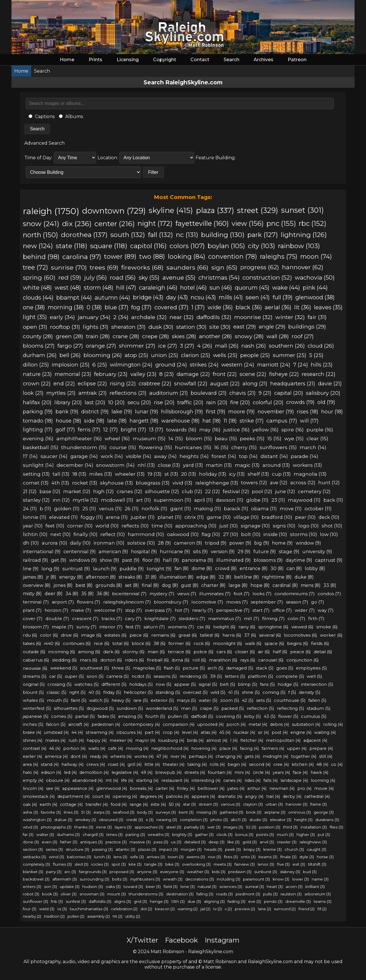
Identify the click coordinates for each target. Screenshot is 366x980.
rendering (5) (193, 676)
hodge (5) (288, 684)
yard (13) (193, 465)
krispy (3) (252, 849)
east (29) (245, 327)
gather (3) (204, 834)
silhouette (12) (162, 491)
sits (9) (200, 551)
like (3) (233, 842)
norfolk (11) (154, 509)
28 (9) (164, 543)
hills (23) (322, 365)
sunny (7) (86, 627)
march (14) (313, 447)
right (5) (77, 692)
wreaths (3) (159, 834)
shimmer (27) (137, 346)
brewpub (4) (168, 772)
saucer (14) (54, 456)
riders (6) (135, 660)
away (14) (165, 456)
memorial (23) (73, 374)
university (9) (317, 551)
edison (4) (51, 772)
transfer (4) (97, 804)
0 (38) (94, 307)
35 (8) (87, 594)
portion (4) (74, 748)
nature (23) (37, 374)
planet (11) (170, 517)
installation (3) (314, 827)
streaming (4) (100, 732)
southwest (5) (95, 668)
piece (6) (139, 635)
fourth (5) (155, 716)
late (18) (117, 421)
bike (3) (172, 864)
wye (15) (294, 438)
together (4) (304, 756)
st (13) (171, 474)
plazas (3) (147, 849)
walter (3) (45, 834)
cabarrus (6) (36, 660)
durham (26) (40, 355)
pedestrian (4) (106, 724)
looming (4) (323, 780)
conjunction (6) (303, 660)
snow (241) (41, 224)
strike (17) (252, 421)
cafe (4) (116, 748)
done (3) (31, 842)
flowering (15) (156, 447)
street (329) (258, 210)
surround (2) (285, 909)
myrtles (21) (61, 393)
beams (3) (268, 857)
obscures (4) (129, 732)
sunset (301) (302, 210)
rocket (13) (85, 483)
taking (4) (197, 764)
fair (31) (317, 317)
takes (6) (32, 643)
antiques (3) (91, 842)
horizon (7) (56, 610)
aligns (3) (123, 901)
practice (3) (116, 842)
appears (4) (203, 796)
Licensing (128, 60)
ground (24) (171, 365)
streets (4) (195, 772)
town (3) (176, 857)
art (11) (144, 500)
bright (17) (133, 430)
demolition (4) (94, 772)
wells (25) (225, 355)
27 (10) (231, 534)
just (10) (229, 526)
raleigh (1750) (51, 211)
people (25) (255, 355)
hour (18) (332, 412)
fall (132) (160, 235)
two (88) (152, 257)
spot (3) (119, 864)
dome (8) (202, 568)
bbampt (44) (74, 297)
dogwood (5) (100, 708)
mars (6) (89, 660)
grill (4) (135, 764)
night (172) (155, 223)
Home (67, 60)
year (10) (33, 526)
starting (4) (147, 780)
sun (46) (221, 287)
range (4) (139, 804)
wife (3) (137, 857)
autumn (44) (112, 297)
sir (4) (263, 732)
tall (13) (61, 474)
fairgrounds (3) (93, 872)
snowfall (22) (191, 384)
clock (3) (224, 834)
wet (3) (214, 827)
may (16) (210, 430)
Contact (200, 60)
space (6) (274, 643)
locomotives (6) (301, 635)
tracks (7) (112, 619)
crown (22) (37, 384)
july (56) (96, 277)
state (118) (71, 246)
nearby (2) (32, 916)
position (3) (270, 827)
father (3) (69, 842)
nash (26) (254, 346)
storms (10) (304, 534)
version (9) (223, 551)
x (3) (150, 820)
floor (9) (151, 560)
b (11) (45, 509)
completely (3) (36, 864)
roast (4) (116, 764)
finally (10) (85, 534)
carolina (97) (82, 257)
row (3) (214, 857)
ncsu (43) (203, 297)
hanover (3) (297, 804)
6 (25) (100, 365)
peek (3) (233, 849)
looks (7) (262, 594)
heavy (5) (121, 700)
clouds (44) (38, 297)
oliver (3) (69, 894)
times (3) (115, 834)
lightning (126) (304, 235)
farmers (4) (273, 748)
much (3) (285, 834)
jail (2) (205, 909)
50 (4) (174, 804)
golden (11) (67, 509)
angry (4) (254, 796)
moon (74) (316, 256)
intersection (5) (317, 684)
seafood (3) (124, 812)
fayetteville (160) (202, 223)
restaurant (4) (175, 780)
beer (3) (153, 887)
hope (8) (260, 585)
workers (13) (307, 465)
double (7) (57, 619)
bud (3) (310, 872)
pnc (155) (281, 223)
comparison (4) (179, 724)
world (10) (107, 526)
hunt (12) (329, 483)
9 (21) (265, 393)
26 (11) (132, 509)
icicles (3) (100, 864)
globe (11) (257, 500)
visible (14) (139, 456)
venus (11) (110, 509)
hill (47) (126, 287)
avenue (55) (179, 277)
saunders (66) (187, 267)
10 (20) (116, 402)
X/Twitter (142, 940)
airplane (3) (275, 812)
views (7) (187, 594)
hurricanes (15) (193, 447)
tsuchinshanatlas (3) (89, 909)
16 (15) (221, 447)
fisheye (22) (284, 374)
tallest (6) (210, 635)
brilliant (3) (315, 887)
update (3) (70, 887)
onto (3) (248, 857)
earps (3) (102, 812)
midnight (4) (276, 756)
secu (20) (139, 402)
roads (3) (224, 894)
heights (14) (194, 456)
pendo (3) (273, 901)
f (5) (292, 692)
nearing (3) (167, 820)
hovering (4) (204, 748)
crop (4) (171, 732)
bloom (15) (199, 438)
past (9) (131, 560)
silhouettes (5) (69, 708)
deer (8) (54, 594)
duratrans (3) (327, 820)
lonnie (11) (35, 517)
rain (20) (217, 402)
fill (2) (322, 909)
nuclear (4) (244, 732)
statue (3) (63, 820)
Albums (71, 116)
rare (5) (141, 700)
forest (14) (224, 456)
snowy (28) (249, 336)
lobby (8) (315, 568)
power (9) (240, 543)
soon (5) (95, 676)
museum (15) (149, 438)
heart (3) (275, 887)
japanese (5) (36, 716)
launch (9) (105, 569)
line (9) (31, 569)
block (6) (141, 643)
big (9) (262, 543)
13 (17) (156, 430)
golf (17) (65, 430)
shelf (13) (258, 474)
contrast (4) (35, 748)
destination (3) (180, 894)
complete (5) (290, 676)
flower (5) (288, 716)
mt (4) (112, 780)
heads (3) (213, 849)
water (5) (208, 700)
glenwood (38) (315, 297)
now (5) (163, 684)
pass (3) (161, 842)
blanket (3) (33, 872)
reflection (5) (260, 708)
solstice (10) (141, 543)
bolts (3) (120, 879)
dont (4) (79, 756)
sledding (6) (64, 660)
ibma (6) (181, 660)
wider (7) (305, 610)
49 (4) (147, 772)
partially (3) (194, 827)
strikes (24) (204, 365)
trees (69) (104, 267)
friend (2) (307, 909)
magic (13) (247, 465)
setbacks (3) (34, 857)
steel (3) (174, 827)
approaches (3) (149, 827)
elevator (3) (281, 820)
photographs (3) (56, 827)
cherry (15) (244, 447)
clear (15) (317, 438)
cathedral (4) (317, 796)
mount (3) (117, 894)
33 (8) (330, 585)
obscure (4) (58, 780)
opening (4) (125, 796)
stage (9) (289, 551)
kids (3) (219, 872)
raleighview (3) (313, 842)
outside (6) (34, 652)
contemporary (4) (141, 724)
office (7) (282, 610)
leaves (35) (328, 307)
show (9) (110, 560)
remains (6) (163, 635)
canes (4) (232, 780)
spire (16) (293, 430)
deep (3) (216, 842)
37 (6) (250, 635)
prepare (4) (321, 748)
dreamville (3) (298, 901)
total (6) (121, 643)
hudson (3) (93, 887)
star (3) (189, 804)
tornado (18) (38, 421)
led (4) (70, 772)
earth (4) (48, 804)
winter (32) (290, 317)
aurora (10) (54, 543)
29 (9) (244, 551)
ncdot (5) (141, 676)
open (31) (35, 327)
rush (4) (76, 740)
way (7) (326, 610)
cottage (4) (71, 804)
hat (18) (212, 421)
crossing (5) (59, 684)
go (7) (318, 602)
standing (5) (168, 692)
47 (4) (162, 756)
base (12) (50, 491)
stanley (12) (36, 500)
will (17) (309, 421)
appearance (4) (78, 788)
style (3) (307, 857)
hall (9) (171, 560)
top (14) (248, 456)
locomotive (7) (207, 602)
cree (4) (281, 764)
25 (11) (89, 509)
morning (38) (66, 307)
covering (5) (228, 716)
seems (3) (196, 857)
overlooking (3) (196, 864)
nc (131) (187, 235)
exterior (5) (162, 700)
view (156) (248, 223)
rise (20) (164, 402)
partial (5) (85, 716)
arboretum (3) (318, 894)
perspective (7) (233, 610)
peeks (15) (252, 438)
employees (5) (311, 668)
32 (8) (225, 577)
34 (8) (72, 594)
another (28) (215, 336)
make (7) (81, 610)
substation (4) (306, 724)
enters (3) (32, 887)
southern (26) (287, 346)
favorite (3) (51, 812)
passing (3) (102, 849)
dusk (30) (161, 327)
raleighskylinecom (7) (127, 602)
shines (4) (33, 740)
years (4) (281, 772)
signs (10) (284, 526)
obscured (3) (111, 820)
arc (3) (70, 872)
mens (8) (311, 585)
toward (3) (133, 887)
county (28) (38, 336)
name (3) (320, 879)
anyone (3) (147, 872)
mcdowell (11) (117, 500)
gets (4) (252, 756)
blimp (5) (247, 684)
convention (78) (233, 256)
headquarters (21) (293, 384)
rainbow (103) (299, 246)
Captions (42, 116)
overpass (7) (158, 610)
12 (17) (111, 430)
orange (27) (101, 346)
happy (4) (97, 740)
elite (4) (158, 804)
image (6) (91, 635)
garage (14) (84, 456)
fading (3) (236, 901)
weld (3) (47, 909)
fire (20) (240, 402)
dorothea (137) (84, 235)
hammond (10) (146, 534)
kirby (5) (252, 716)
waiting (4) (325, 732)
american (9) (113, 551)
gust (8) (190, 585)
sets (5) (264, 700)
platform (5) (260, 676)
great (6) (188, 635)
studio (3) (258, 820)
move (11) (291, 509)
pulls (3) (270, 894)
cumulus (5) (314, 716)
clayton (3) (253, 804)
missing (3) (207, 812)
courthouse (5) (290, 700)
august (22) (225, 384)
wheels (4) (121, 756)
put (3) (324, 834)
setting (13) (36, 474)
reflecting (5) (290, 708)
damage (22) (193, 374)
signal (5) (208, 684)
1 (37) (198, 307)
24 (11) (30, 509)
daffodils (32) (214, 317)
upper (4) (297, 748)
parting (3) (135, 834)
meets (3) (223, 864)
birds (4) (195, 740)
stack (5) (265, 668)
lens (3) (120, 857)
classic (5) (56, 692)
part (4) (152, 732)
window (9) (308, 543)
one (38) (34, 307)
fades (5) (106, 716)
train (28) (98, 336)
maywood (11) (304, 500)
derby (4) (292, 796)
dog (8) (170, 585)
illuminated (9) (233, 560)
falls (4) (270, 780)
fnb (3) (57, 901)
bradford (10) (277, 517)
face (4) (300, 772)
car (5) (56, 676)
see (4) (53, 788)
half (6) (280, 652)
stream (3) (208, 804)
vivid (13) (182, 483)
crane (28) (126, 336)
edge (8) (206, 577)
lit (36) (303, 307)
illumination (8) (177, 577)
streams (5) (35, 676)
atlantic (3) (125, 849)
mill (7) (252, 619)
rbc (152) (313, 223)
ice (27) (168, 346)
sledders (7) (192, 619)
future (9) (265, 551)
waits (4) (97, 748)
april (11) (204, 500)
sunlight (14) (38, 465)
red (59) (70, 277)
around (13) (276, 465)
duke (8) (304, 577)
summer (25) (290, 355)
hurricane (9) (175, 551)
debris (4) (280, 724)
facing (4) (249, 748)
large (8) (238, 585)
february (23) (111, 374)
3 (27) (187, 346)
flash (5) (172, 668)
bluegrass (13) (153, 483)
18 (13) (79, 474)
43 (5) (269, 716)
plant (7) (32, 610)
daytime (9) (299, 560)
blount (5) (33, 692)
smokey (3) (86, 820)
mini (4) (242, 772)
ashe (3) (30, 812)
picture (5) (194, 668)
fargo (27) (70, 346)
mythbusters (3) (145, 879)
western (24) (238, 365)
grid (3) (140, 901)
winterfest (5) (37, 708)
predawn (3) (240, 872)
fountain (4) (220, 772)
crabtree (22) (155, 384)
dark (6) (112, 652)
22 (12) (212, 491)
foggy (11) (92, 517)
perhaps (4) (201, 756)
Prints (96, 60)
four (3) (30, 909)
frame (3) (319, 804)
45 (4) (225, 732)
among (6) (89, 652)
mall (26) (227, 346)
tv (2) (218, 909)
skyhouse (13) (117, 483)
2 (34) (121, 317)
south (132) (128, 235)
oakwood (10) (183, 534)
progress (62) (260, 267)
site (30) (220, 327)
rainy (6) (247, 627)
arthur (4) (257, 788)
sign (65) (224, 267)
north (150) (40, 235)
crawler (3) (287, 842)
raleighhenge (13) (217, 483)
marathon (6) (223, 660)
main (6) (156, 652)
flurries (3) (62, 864)
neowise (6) (35, 668)
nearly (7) (203, 610)
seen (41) (258, 297)
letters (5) (235, 676)
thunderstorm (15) (84, 447)
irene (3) (104, 827)
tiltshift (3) (317, 864)
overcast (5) (195, 692)
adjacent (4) (315, 740)
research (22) (319, 374)
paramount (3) (256, 879)
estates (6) (116, 635)
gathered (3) (231, 812)
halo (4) (31, 772)
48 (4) (322, 764)
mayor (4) (145, 740)
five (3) (283, 864)
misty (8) (32, 594)
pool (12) (262, 491)
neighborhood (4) (170, 748)
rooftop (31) (65, 327)
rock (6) (202, 643)
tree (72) (35, 267)
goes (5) (285, 668)
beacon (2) (165, 909)
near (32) (182, 317)
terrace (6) (179, 652)
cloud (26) (321, 346)
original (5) (34, 684)
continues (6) (77, 643)
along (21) (255, 384)
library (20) (68, 402)
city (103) (261, 246)
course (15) (123, 447)
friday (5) (112, 692)
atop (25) (136, 355)
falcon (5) (56, 724)
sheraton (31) (128, 327)
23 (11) (278, 500)
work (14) (112, 456)
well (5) (314, 676)
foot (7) (242, 594)
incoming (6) (62, 652)
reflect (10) (113, 534)
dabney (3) (290, 872)
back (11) (333, 500)
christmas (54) (219, 277)
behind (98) (41, 257)
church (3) (294, 849)
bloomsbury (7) (171, 602)
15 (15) (274, 438)
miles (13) (101, 474)
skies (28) (184, 336)
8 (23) (167, 374)
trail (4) (273, 796)
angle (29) (272, 327)
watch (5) (99, 700)
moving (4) (137, 748)
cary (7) (133, 619)
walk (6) (253, 643)
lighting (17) (38, 430)
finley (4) (186, 788)
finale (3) (288, 857)
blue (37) (117, 307)
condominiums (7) (295, 594)
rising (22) (123, 384)
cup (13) (281, 474)
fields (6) (320, 643)
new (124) (38, 246)
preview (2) (245, 909)
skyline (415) (171, 210)
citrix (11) (194, 517)
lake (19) (122, 412)
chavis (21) (242, 393)
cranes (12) (129, 491)
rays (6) (248, 660)
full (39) (283, 297)
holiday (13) (213, 474)
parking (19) (38, 412)
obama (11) (264, 509)
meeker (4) (121, 740)
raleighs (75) (279, 256)
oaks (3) (113, 887)
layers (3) (123, 827)
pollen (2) (76, 916)
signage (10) (255, 526)
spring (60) (39, 277)
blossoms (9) (268, 560)
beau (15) (226, 438)
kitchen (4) (303, 764)
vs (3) (62, 909)
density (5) (310, 692)
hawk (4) (319, 772)
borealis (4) (141, 788)
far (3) (28, 834)
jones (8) (63, 585)
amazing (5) (130, 716)
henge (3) (159, 901)
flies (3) (336, 827)
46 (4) (55, 748)
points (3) (265, 834)
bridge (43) (148, 297)
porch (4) (236, 724)
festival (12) (236, 491)
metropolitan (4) (283, 740)
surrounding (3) (95, 879)
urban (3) (274, 804)
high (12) (104, 491)
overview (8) (37, 585)
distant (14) (274, 456)
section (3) (33, 849)
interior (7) (111, 627)
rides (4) (252, 780)
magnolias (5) (147, 668)
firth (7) (316, 619)
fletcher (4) (252, 740)
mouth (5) (57, 700)
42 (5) (248, 700)
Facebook (181, 940)
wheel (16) (117, 438)
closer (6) (245, 652)
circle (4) (261, 772)
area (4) (30, 764)
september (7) (267, 602)
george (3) (324, 812)
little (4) (152, 764)
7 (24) (301, 365)
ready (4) (99, 756)
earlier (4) (32, 756)
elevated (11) (63, 517)
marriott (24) (274, 365)
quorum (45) (252, 287)
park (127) (263, 235)
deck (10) (329, 517)
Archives (263, 60)
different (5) (114, 684)
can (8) (294, 568)
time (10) (162, 526)
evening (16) (38, 438)
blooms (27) (39, 346)
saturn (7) (154, 627)
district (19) (95, 412)
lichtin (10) (35, 534)
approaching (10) (196, 526)
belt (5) (227, 684)
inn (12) (61, 500)
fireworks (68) (142, 267)
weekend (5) (64, 668)
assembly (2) (99, 916)
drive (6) (70, 635)
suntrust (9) (76, 569)
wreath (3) (173, 879)
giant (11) (181, 509)
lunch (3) (102, 857)
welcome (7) (108, 610)
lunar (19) (147, 412)
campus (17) (282, 421)
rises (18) (308, 412)
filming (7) (273, 619)
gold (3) (250, 842)
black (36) (249, 307)
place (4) (228, 748)
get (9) (59, 560)
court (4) (101, 796)
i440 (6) (52, 643)
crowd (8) (226, 568)
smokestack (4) (39, 796)
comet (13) (36, 483)
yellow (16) (265, 430)
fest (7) (133, 627)
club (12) (192, 491)
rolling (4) (333, 724)
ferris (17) (89, 430)
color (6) (49, 635)
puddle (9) (132, 569)
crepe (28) (156, 336)
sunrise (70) (69, 267)
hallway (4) (72, 764)
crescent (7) (85, 619)
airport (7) (63, 602)
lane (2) (264, 909)
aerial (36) (278, 307)
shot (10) (332, 526)
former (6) (180, 643)
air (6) (264, 652)
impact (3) (168, 849)
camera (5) (118, 676)
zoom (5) (230, 700)
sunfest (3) (76, 901)
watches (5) (86, 684)
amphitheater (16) (79, 438)
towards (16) (181, 430)
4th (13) (60, 483)
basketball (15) (41, 447)
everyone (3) (172, 872)
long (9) (50, 569)
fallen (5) (317, 700)
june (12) (285, 491)
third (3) (290, 827)
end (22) (64, 384)
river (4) (178, 756)
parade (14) (305, 456)
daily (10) (80, 543)
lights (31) (96, 327)
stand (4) (50, 764)
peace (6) (301, 652)
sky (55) (149, 277)
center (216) (115, 224)
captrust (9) (329, 560)
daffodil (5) (202, 716)
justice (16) (236, 430)
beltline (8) (247, 577)
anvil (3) (267, 842)
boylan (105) (226, 246)
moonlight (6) (228, 643)
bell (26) (70, 355)
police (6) (204, 652)
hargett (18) (144, 421)
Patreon (297, 60)
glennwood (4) (112, 788)
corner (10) (80, 526)
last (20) (95, 402)
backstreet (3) (36, 879)
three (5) (121, 668)
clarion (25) (196, 355)
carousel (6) (271, 660)
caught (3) (317, 849)
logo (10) (309, 526)
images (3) (233, 827)
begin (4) (237, 764)
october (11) (318, 509)
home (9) (282, 543)
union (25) (165, 355)
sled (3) (81, 864)
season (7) (297, 602)
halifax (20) (37, 402)
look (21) (33, 393)
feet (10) (55, 526)
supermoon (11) (173, 500)
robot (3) (31, 894)
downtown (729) (114, 211)
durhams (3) (68, 834)
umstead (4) (56, 732)
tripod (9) (216, 543)
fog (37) (141, 307)
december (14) (75, 465)
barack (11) (236, 509)
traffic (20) (190, 402)
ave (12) (279, 483)
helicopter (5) (138, 692)
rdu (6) (30, 635)
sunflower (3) (35, 901)
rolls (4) (217, 764)
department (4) (73, 796)
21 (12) (30, 491)
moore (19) (241, 412)
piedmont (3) (248, 894)
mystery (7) (162, 594)
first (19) (216, 412)
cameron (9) (188, 543)
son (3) (50, 887)
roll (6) (199, 660)
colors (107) (187, 246)
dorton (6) (111, 660)
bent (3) (186, 812)
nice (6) (102, 643)
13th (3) (178, 901)
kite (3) (135, 864)
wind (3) (56, 857)
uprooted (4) (210, 724)
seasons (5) (165, 676)
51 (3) (86, 812)
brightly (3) (182, 834)
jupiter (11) (143, 517)
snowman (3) (92, 894)
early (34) (62, 317)
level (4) (190, 732)
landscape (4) (294, 780)
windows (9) (83, 560)
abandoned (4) (87, 780)
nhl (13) (146, 465)
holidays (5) (141, 684)
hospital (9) (144, 551)
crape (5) (209, 708)
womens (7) (181, 627)
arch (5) (215, 668)
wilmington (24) (131, 365)
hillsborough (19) (182, 412)
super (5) (74, 676)
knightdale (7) (160, 619)
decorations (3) (200, 879)
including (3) (228, 879)
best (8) (84, 585)
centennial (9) (80, 551)
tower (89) (120, 257)
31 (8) (151, 577)
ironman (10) (109, 543)
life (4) (127, 780)
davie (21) (330, 384)
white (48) (37, 287)
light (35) (35, 317)
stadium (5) (319, 708)
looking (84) (187, 256)
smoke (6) (327, 627)
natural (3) (207, 887)
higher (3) (306, 834)
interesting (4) (206, 780)
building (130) (223, 235)
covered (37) (171, 307)
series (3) (54, 849)
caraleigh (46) (158, 287)
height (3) (303, 820)
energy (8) (71, 577)
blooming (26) (103, 355)
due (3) (194, 901)
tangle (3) (153, 864)
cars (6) (224, 652)
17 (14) (30, 456)
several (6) (270, 635)
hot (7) (182, 610)
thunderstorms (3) (146, 894)
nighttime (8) (277, 577)
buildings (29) (307, 327)
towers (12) (254, 483)
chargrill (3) (93, 834)
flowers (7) (89, 602)
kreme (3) (272, 849)
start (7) (261, 610)
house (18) (68, 421)
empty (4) (33, 780)
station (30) (191, 327)
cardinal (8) (285, 585)
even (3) (49, 842)
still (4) (326, 756)
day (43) (177, 297)
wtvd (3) (30, 827)
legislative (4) (125, 772)
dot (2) (146, 909)
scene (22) (253, 374)
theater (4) (174, 764)
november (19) (276, 412)
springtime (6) (273, 627)
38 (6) (160, 643)
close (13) (169, 465)
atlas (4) (209, 732)
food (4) (119, 804)
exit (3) (299, 864)
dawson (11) (230, 500)
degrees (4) (151, 796)
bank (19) (67, 412)
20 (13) (189, 474)
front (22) (225, 374)
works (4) (144, 756)
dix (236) (77, 224)
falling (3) (205, 894)
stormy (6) (134, 652)
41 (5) (234, 692)
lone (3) (188, 887)
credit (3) (135, 820)
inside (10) (275, 534)
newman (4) (282, 788)
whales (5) (33, 700)
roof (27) (303, 336)
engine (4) (301, 732)
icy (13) (237, 474)
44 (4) (77, 732)
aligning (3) (214, 901)
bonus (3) (244, 834)
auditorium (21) (169, 393)
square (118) (109, 246)
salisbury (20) (323, 393)
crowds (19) (300, 402)
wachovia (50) (315, 277)
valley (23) (143, 374)
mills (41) (231, 297)
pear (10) (305, 517)
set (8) (132, 585)
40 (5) (94, 692)
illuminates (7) (215, 594)
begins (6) (298, 643)
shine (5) (251, 692)
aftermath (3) (65, 879)
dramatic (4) (230, 796)
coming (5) (274, 692)
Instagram (222, 940)
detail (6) (323, 652)
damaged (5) (240, 668)
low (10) (329, 534)
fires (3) (231, 857)
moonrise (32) (253, 317)
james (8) (33, 577)
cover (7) (33, 619)
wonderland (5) (162, 708)
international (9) (42, 551)
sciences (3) (231, 887)
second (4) (260, 764)
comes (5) (62, 716)
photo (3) (219, 820)
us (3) (176, 842)
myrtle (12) (85, 500)
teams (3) (323, 901)
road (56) (123, 277)
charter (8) (213, 585)
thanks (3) (84, 827)
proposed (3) (122, 872)
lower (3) (301, 879)
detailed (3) (195, 842)
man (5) (189, 708)
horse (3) (325, 857)
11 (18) (230, 421)
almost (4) (217, 740)
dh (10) (31, 543)
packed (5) (233, 708)
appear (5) (185, 684)
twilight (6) (224, 627)
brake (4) (32, 732)
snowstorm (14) (115, 465)
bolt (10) (251, 534)
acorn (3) (294, 887)
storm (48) (99, 287)
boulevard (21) (209, 393)
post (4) (280, 732)
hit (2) (118, 916)
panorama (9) (198, 560)
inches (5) (33, 724)
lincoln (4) (33, 788)
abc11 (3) (239, 820)
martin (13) (219, 465)
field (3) (171, 887)
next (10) (60, 534)
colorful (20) (268, 402)
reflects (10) (135, 526)
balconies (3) (79, 857)
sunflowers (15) (278, 447)
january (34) (94, 317)
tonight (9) (159, 569)
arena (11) (117, 517)
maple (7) (63, 627)
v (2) (228, 909)
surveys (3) (166, 812)
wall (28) (278, 336)
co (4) (337, 764)
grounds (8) (109, 585)
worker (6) (331, 635)
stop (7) (134, 610)
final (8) (150, 585)
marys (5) (186, 700)
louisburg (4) (171, 740)
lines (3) (71, 812)
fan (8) (182, 568)
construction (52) (267, 277)
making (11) (207, 509)
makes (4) (55, 740)
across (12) (303, 483)
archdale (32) (149, 317)
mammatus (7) (225, 619)
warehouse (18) (180, 421)
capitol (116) (148, 246)
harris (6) (232, 635)
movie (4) (324, 788)
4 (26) (205, 346)
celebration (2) (124, 909)
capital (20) (289, 393)
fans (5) (267, 684)
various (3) (230, 804)
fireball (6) (158, 660)
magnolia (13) (310, 474)
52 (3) (251, 827)
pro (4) (304, 788)
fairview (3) (245, 864)
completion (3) (194, 820)
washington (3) (37, 820)
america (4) (56, 756)
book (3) (50, 894)
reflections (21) (128, 393)
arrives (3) (156, 857)
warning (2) (188, 909)
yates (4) (236, 788)
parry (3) (54, 872)
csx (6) (204, 627)
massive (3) (140, 842)
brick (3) (254, 812)
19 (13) (155, 474)
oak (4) (30, 804)
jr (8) (51, 577)
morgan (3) (191, 849)
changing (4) (229, 756)
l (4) (234, 740)
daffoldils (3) (100, 901)
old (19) (326, 402)
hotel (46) (193, 287)
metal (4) (258, 724)
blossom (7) (36, 627)
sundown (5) (130, 708)
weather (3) (198, 872)
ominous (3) (300, 812)
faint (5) (79, 700)
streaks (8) (130, 577)
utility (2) (133, 916)
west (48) (68, 287)
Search (231, 60)
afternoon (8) (101, 577)
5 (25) (316, 355)
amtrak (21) (93, 393)
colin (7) (297, 619)
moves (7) (237, 602)
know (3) (281, 879)
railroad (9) (35, 560)
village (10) (246, 517)
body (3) (145, 812)
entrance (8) (254, 568)
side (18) (94, 421)
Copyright (165, 60)
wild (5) (218, 692)
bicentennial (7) (129, 594)
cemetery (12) (314, 491)
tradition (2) (54, 916)
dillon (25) (36, 365)
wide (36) (220, 307)
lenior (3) (266, 864)
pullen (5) (178, 716)
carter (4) (165, 788)
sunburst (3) (266, 872)
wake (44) (286, 287)
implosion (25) (71, 365)
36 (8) (103, 594)
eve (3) (255, 901)
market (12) (77, 491)
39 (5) (216, 676)
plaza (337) (215, 210)
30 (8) (277, 568)
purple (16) (320, 430)
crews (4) (96, 764)
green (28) (69, 336)
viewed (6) (302, 627)
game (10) (219, 517)
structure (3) (77, 849)
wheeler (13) (130, 474)
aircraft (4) (78, 724)
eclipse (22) (92, 384)
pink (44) (315, 287)
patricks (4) (177, 796)
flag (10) (211, 534)
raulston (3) (291, 894)
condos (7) (329, 594)
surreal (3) (254, 887)
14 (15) (176, 438)
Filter (153, 172)
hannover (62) (303, 267)
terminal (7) (36, 602)
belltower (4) (211, 788)
